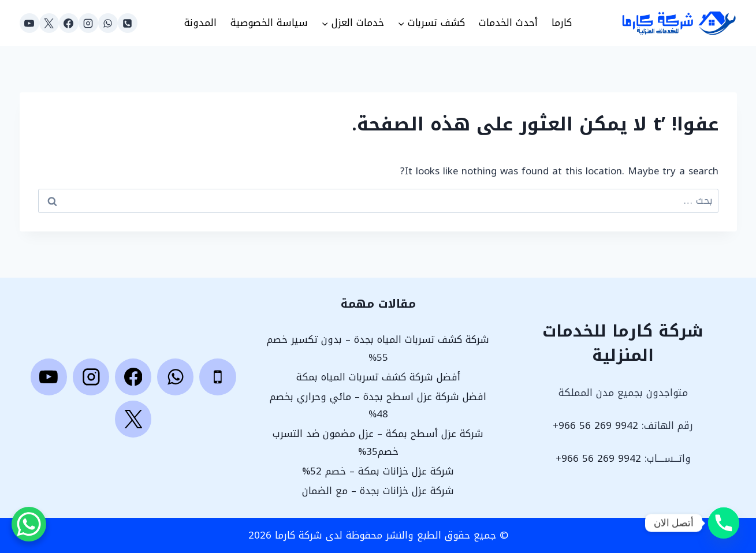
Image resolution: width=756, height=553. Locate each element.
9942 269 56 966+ (595, 425)
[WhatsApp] (108, 23)
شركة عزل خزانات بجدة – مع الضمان (378, 491)
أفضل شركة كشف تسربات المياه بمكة (378, 377)
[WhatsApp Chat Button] (29, 524)
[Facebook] (69, 23)
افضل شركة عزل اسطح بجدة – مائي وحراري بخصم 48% (378, 406)
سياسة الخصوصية (269, 23)
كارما (562, 23)
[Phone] (128, 23)
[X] (49, 23)
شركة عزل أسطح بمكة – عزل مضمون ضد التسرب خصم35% (378, 442)
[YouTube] (29, 23)
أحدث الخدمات (508, 23)
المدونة (200, 23)
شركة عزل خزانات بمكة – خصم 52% (378, 471)
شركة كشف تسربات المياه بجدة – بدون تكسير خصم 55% (378, 348)
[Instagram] (88, 23)
